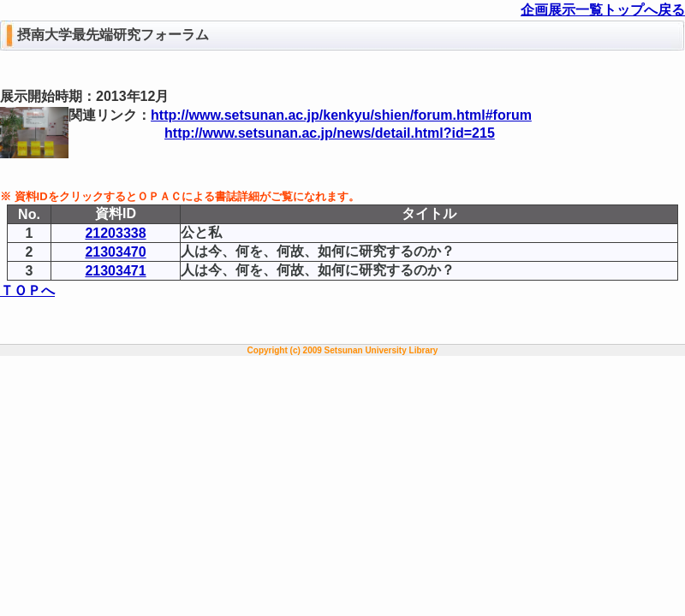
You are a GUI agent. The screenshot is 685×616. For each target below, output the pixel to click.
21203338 (115, 233)
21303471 (115, 271)
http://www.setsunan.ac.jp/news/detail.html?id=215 (330, 133)
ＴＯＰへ (27, 290)
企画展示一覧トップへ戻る (603, 10)
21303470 (115, 252)
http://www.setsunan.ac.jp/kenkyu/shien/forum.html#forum (341, 115)
